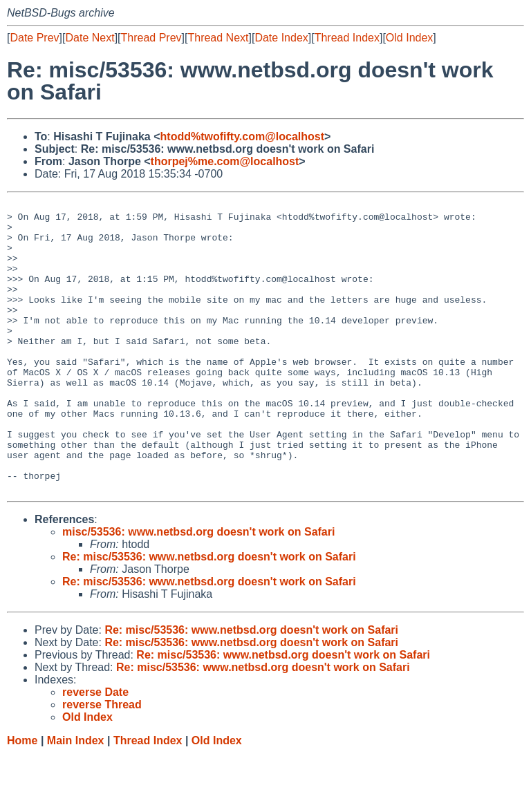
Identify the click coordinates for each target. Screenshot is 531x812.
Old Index (409, 38)
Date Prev (34, 38)
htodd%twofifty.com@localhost (243, 136)
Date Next (90, 38)
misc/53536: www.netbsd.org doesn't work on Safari (198, 590)
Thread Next (218, 38)
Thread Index (347, 38)
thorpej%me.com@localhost (225, 161)
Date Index (281, 38)
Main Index (76, 799)
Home (22, 799)
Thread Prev (151, 38)
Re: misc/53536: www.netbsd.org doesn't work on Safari (209, 615)
